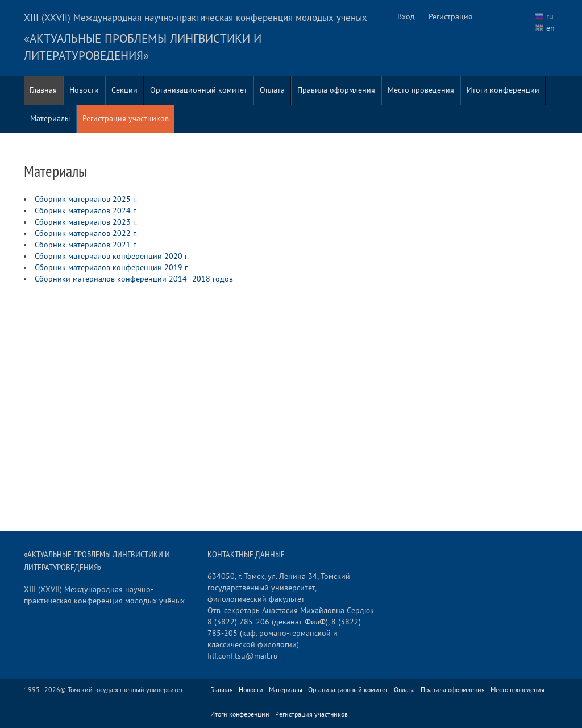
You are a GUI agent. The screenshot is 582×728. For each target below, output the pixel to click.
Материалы (50, 119)
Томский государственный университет (125, 690)
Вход (406, 17)
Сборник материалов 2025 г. (86, 199)
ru (550, 17)
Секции (124, 90)
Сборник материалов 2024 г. (86, 211)
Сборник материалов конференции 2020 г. (112, 256)
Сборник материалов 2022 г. (86, 233)
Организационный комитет (199, 90)
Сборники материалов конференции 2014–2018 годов (134, 279)
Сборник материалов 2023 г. (86, 222)
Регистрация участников (126, 119)
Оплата (272, 90)
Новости (84, 90)
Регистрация (450, 17)
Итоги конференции (503, 90)
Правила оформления (336, 90)
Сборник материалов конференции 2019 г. (112, 268)
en (550, 28)
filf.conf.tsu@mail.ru (243, 656)
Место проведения (421, 90)
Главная (43, 90)
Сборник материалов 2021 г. (86, 245)
